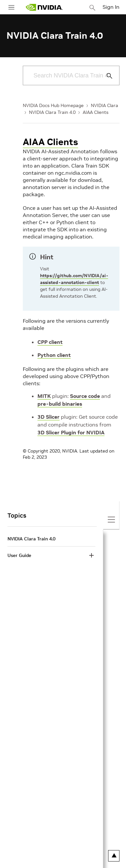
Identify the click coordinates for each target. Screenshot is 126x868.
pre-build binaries (60, 404)
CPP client (50, 342)
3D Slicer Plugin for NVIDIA (71, 432)
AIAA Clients (96, 112)
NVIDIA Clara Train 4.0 (52, 112)
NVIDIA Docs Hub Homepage (53, 105)
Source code (85, 396)
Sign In (111, 7)
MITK (44, 396)
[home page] (44, 7)
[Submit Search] (106, 76)
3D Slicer (49, 417)
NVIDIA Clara (105, 105)
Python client (54, 355)
